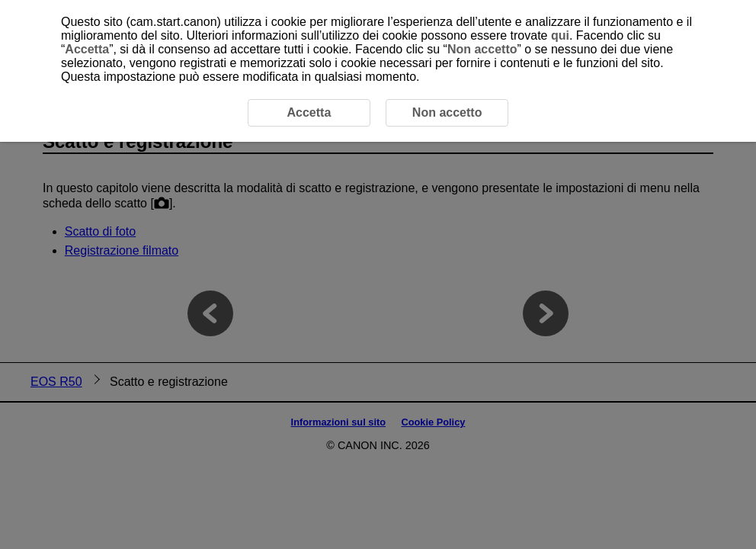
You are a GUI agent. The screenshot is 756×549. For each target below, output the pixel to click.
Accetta (87, 49)
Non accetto (482, 49)
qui (560, 35)
